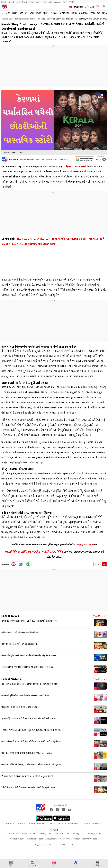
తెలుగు (25, 2)
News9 (11, 2)
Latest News (10, 616)
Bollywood (34, 19)
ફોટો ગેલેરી (64, 13)
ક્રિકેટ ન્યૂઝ (23, 13)
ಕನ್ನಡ (18, 2)
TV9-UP (72, 2)
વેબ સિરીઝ (58, 552)
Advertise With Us (37, 823)
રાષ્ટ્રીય (92, 13)
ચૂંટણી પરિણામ (36, 13)
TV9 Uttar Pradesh (72, 839)
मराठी (32, 2)
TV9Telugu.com (44, 833)
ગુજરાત (46, 13)
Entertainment (22, 19)
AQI (92, 7)
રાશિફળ (74, 13)
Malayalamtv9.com (53, 839)
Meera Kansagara (34, 159)
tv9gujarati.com (84, 544)
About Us (22, 823)
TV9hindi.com (12, 833)
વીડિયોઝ (55, 13)
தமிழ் (50, 2)
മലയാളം (57, 2)
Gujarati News (7, 19)
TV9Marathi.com (28, 833)
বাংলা (37, 2)
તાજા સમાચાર (12, 13)
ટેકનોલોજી (83, 13)
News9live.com (17, 839)
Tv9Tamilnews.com (34, 839)
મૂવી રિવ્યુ (46, 552)
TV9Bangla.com (78, 833)
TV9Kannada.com (61, 833)
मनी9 (64, 2)
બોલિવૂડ (36, 552)
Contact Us (10, 823)
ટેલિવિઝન (26, 552)
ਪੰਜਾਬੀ (44, 2)
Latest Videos (11, 679)
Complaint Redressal (57, 823)
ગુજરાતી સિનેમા (12, 552)
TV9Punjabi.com (94, 833)
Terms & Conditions (92, 823)
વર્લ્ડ (99, 13)
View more (99, 616)
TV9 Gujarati (14, 159)
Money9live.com (89, 839)
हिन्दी (4, 2)
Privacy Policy (74, 823)
